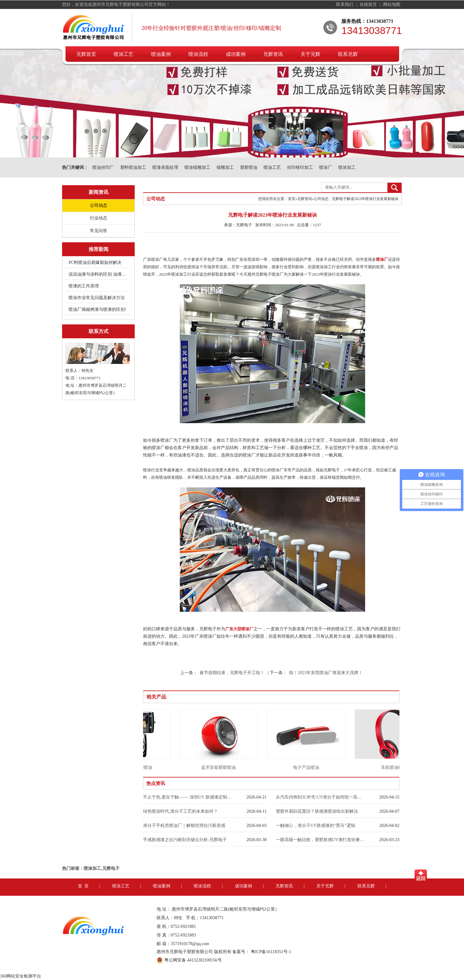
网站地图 (392, 4)
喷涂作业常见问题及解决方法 (97, 298)
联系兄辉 (348, 54)
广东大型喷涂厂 (239, 629)
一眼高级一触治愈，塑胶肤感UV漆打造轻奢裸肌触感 (321, 840)
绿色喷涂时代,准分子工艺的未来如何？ (180, 811)
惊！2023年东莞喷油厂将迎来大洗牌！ (326, 673)
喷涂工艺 (124, 54)
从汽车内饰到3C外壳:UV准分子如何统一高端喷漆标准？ (321, 797)
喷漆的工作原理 (84, 286)
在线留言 (369, 4)
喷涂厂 (326, 167)
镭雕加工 (225, 167)
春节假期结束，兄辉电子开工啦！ (232, 673)
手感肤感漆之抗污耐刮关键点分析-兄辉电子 (185, 840)
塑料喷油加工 (133, 167)
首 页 (83, 886)
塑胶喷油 (249, 167)
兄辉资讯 (273, 54)
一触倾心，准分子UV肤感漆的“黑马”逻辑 (316, 826)
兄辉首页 (86, 54)
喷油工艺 (272, 167)
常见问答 (99, 231)
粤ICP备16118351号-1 (271, 952)
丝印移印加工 (300, 167)
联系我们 (345, 4)
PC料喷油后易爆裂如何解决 (95, 263)
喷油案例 (161, 54)
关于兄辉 (310, 54)
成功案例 (236, 54)
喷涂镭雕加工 (197, 167)
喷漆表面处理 (165, 167)
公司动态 (99, 205)
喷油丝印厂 (103, 167)
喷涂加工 (347, 167)
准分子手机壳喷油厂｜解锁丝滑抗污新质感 (184, 826)
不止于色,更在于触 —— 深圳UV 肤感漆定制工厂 (188, 797)
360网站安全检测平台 (21, 976)
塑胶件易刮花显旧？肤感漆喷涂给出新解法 (317, 811)
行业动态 (99, 218)
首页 (292, 199)
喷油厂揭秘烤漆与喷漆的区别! (97, 309)
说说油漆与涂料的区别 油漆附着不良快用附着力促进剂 (98, 274)
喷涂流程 (198, 54)
